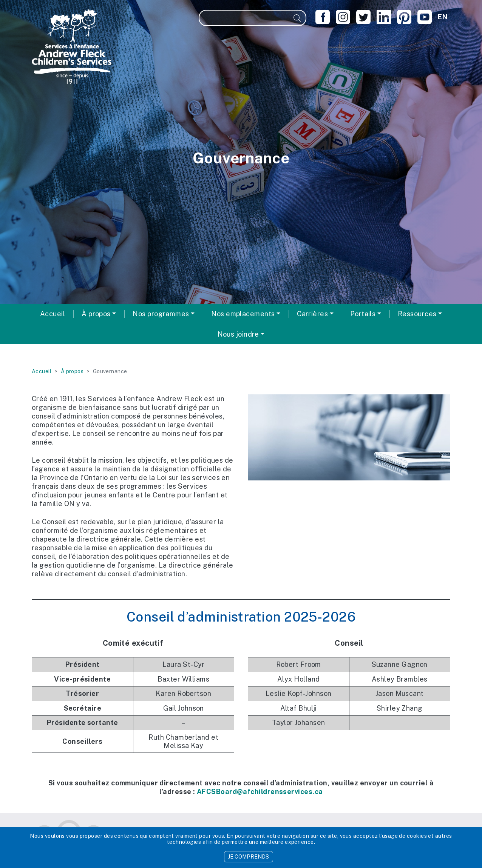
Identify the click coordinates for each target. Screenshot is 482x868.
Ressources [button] (417, 314)
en (443, 17)
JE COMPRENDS (249, 857)
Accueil (53, 314)
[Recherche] (244, 18)
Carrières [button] (312, 314)
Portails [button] (363, 314)
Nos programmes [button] (161, 314)
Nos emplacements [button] (243, 314)
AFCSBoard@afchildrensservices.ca (260, 792)
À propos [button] (96, 314)
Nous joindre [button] (238, 334)
